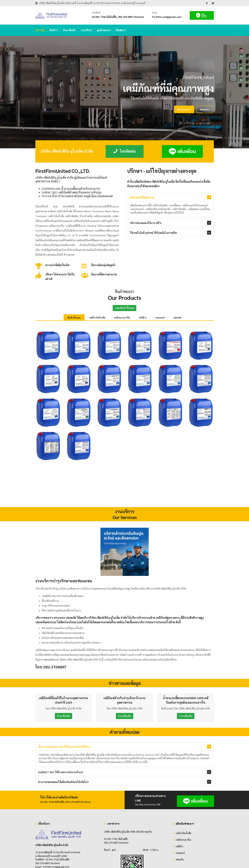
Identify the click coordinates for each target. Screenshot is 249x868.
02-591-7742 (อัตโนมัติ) (104, 17)
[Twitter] (50, 833)
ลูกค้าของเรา (104, 30)
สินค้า (54, 30)
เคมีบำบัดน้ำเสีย (97, 318)
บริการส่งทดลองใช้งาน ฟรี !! (146, 223)
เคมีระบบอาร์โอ (122, 318)
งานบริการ (86, 30)
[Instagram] (57, 833)
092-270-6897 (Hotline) (131, 17)
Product (197, 860)
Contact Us (208, 860)
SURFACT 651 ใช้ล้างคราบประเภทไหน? (61, 731)
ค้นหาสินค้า (69, 30)
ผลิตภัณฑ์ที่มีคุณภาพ (142, 197)
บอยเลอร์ (160, 318)
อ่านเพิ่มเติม (63, 675)
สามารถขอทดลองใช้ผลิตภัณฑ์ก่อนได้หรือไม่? (63, 741)
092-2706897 (55, 626)
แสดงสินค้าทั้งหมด (124, 308)
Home (187, 860)
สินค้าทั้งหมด (74, 318)
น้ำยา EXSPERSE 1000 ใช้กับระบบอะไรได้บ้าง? (64, 705)
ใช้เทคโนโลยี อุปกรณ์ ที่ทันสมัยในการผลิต (153, 233)
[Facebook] (36, 833)
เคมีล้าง (143, 318)
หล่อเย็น (177, 318)
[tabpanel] (124, 92)
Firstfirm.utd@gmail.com (167, 17)
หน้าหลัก (40, 30)
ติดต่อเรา (121, 30)
